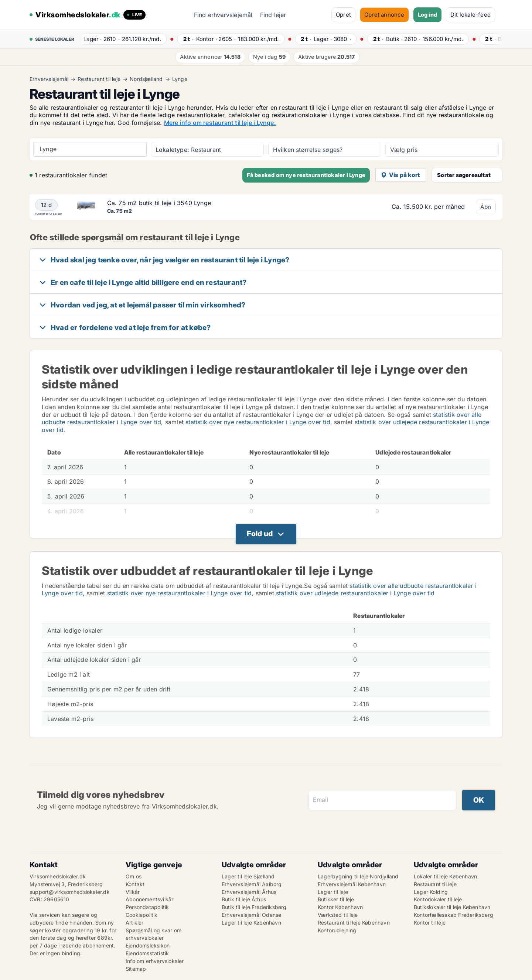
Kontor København (340, 907)
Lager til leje (333, 892)
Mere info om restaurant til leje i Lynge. (220, 123)
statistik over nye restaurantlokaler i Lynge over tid (258, 422)
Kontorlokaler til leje (438, 899)
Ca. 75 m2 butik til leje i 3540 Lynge (159, 203)
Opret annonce (384, 15)
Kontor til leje (430, 923)
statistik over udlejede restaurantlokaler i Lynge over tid (355, 593)
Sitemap (136, 969)
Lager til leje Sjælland (248, 876)
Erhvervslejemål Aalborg (252, 884)
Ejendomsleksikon (148, 945)
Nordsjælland (146, 79)
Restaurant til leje (99, 79)
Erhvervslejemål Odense (251, 915)
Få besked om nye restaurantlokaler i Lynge (306, 175)
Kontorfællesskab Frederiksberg (453, 915)
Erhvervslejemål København (352, 884)
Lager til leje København (251, 923)
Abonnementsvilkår (149, 899)
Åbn (486, 207)
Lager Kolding (431, 892)
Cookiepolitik (142, 915)
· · (122, 39)
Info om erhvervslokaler (155, 961)
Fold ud (260, 534)
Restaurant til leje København (354, 923)
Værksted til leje (338, 915)
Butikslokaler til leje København (452, 907)
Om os (134, 876)
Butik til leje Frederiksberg (254, 907)
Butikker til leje (336, 899)
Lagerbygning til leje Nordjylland (358, 876)
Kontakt (135, 884)
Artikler (135, 923)
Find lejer (273, 15)
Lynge (180, 79)
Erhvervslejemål (49, 79)
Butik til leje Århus (244, 899)
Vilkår (133, 892)
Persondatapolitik (147, 907)
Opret (343, 15)
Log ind (427, 15)
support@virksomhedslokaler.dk (70, 892)
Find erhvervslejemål (223, 15)
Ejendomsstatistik (147, 953)
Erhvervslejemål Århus (249, 892)
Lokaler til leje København (445, 876)
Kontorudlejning (337, 930)
